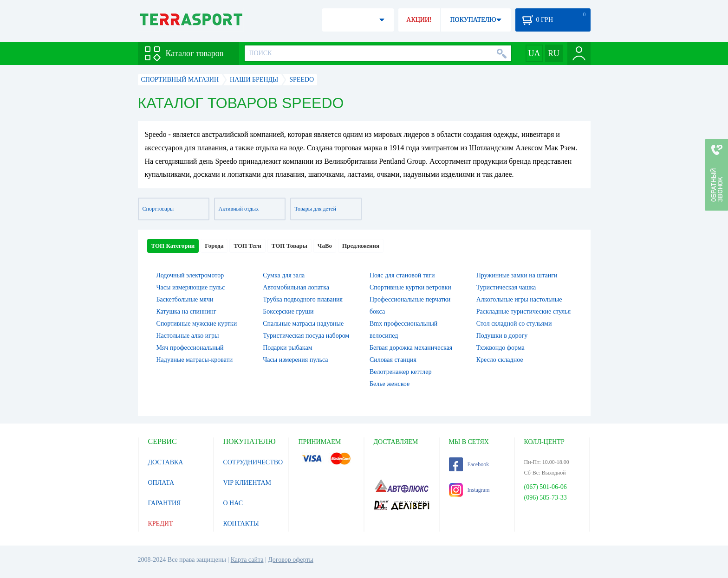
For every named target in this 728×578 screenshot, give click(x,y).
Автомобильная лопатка (296, 287)
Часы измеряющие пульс (191, 287)
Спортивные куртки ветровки (410, 287)
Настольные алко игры (188, 336)
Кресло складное (500, 360)
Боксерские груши (288, 311)
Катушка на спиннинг (186, 311)
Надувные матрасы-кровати (195, 360)
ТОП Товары (289, 246)
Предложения (361, 246)
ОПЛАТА (161, 483)
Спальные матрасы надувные (303, 324)
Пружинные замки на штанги (517, 275)
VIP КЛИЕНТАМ (247, 483)
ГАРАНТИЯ (165, 503)
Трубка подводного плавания (303, 299)
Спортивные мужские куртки (197, 324)
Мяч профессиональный (190, 348)
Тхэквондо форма (500, 348)
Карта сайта (247, 560)
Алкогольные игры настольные (519, 299)
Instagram (469, 490)
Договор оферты (291, 560)
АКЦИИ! (419, 20)
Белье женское (390, 384)
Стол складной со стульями (514, 324)
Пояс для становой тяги (402, 275)
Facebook (469, 464)
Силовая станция (393, 360)
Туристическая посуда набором (306, 336)
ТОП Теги (247, 246)
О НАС (233, 503)
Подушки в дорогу (502, 336)
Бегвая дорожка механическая (411, 348)
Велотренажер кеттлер (401, 372)
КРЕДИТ (161, 523)
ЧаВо (325, 246)
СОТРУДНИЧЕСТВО (253, 462)
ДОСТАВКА (166, 462)
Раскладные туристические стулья (523, 311)
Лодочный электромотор (190, 275)
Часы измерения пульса (295, 360)
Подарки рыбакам (287, 348)
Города (214, 246)
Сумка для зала (284, 275)
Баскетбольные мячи (185, 299)
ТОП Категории (173, 246)
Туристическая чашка (506, 287)
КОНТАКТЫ (241, 523)
